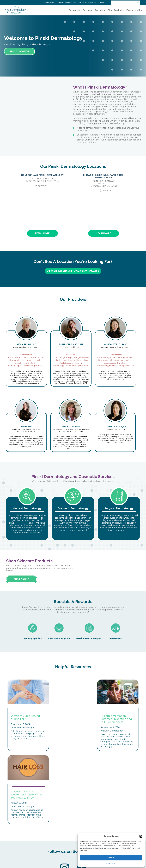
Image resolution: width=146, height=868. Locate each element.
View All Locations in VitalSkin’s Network (73, 271)
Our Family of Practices (66, 3)
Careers (102, 3)
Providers (100, 10)
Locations (73, 842)
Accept (111, 858)
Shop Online (21, 578)
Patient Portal (49, 3)
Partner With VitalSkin (87, 3)
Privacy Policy (111, 863)
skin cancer (21, 521)
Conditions (27, 842)
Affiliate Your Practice (55, 845)
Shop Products (116, 10)
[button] (141, 836)
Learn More (42, 233)
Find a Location (134, 10)
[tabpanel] (27, 517)
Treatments (50, 842)
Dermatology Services (80, 10)
